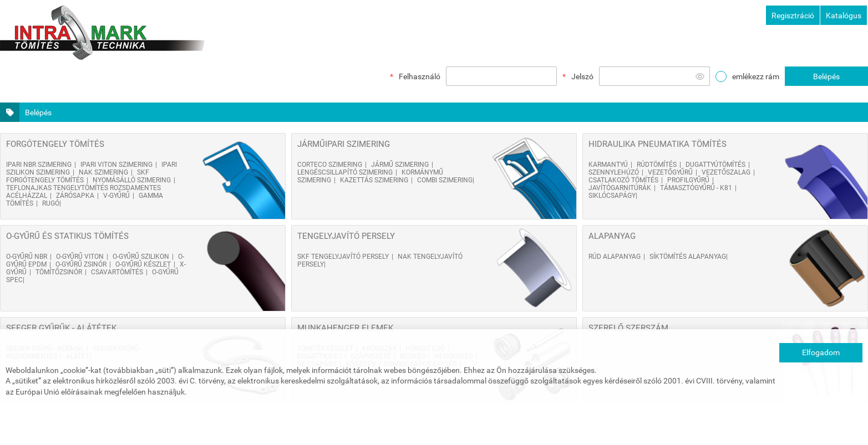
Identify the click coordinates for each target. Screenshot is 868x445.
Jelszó (582, 76)
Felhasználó (420, 76)
